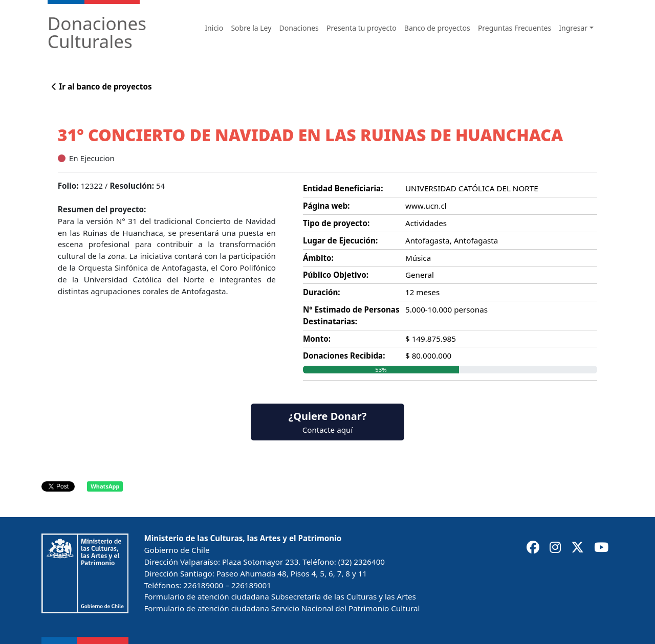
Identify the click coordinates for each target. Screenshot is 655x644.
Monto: (317, 339)
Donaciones (299, 28)
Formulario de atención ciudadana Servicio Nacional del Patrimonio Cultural (282, 608)
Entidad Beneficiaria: (343, 188)
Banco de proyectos (437, 28)
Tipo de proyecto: (336, 223)
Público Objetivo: (336, 275)
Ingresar (573, 28)
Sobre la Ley (251, 28)
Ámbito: (318, 258)
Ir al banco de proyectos (102, 86)
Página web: (326, 206)
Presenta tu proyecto (362, 28)
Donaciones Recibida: (344, 356)
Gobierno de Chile (177, 550)
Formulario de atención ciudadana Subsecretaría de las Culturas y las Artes (280, 596)
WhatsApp (105, 486)
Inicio (214, 28)
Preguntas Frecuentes (515, 28)
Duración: (322, 292)
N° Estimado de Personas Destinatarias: (351, 315)
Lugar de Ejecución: (340, 240)
